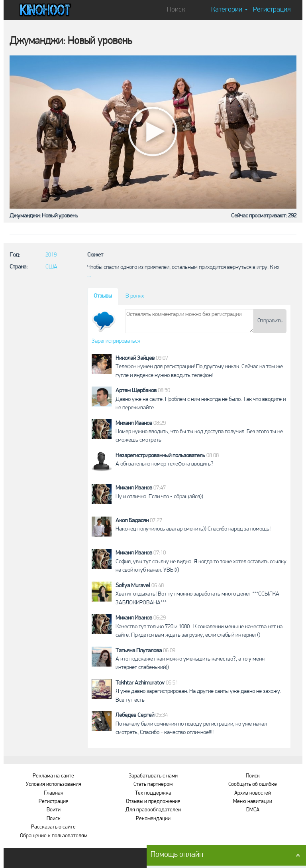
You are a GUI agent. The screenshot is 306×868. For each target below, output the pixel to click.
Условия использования (54, 784)
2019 (51, 255)
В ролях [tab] (135, 296)
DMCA (253, 810)
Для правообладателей (153, 810)
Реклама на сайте (53, 776)
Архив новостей (253, 793)
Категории (229, 10)
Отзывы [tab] (103, 296)
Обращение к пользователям (54, 836)
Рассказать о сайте (53, 827)
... (89, 275)
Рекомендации (153, 819)
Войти (54, 810)
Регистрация (272, 10)
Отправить (270, 321)
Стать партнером (153, 784)
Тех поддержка (153, 793)
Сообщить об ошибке (253, 784)
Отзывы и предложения (153, 802)
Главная (54, 793)
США (51, 267)
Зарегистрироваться (116, 341)
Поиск (54, 819)
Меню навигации (253, 802)
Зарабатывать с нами (153, 776)
